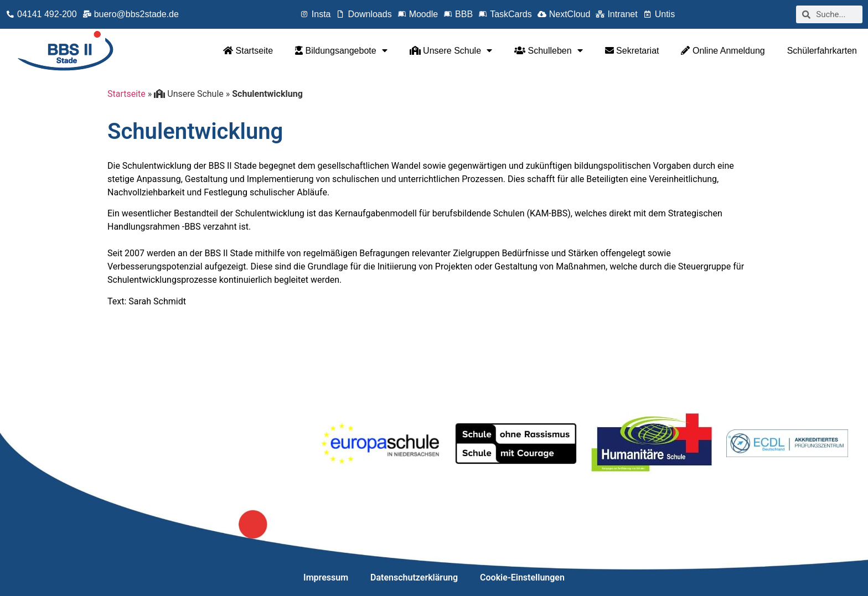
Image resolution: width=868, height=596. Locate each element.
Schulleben (549, 50)
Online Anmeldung (723, 51)
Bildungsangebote (341, 50)
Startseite (248, 51)
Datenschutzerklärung (414, 577)
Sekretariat (632, 51)
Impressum (326, 577)
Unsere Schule (451, 50)
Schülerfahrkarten (822, 51)
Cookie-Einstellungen (522, 577)
